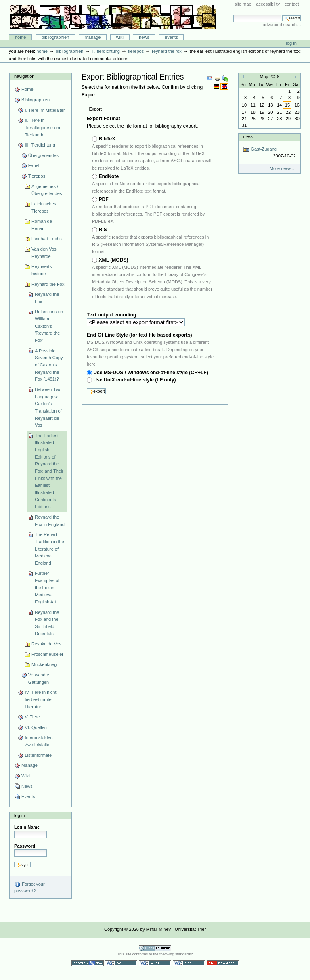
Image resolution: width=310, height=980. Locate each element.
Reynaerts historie (42, 270)
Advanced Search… (282, 25)
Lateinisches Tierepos (44, 207)
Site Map (243, 4)
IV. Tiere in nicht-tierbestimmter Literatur (41, 699)
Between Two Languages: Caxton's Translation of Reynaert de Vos (48, 407)
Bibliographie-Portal (113, 17)
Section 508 (88, 963)
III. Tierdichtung (106, 51)
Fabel (34, 165)
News (144, 37)
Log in (291, 43)
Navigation (24, 76)
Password (25, 846)
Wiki (120, 37)
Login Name (27, 827)
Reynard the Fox (167, 51)
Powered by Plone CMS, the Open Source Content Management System (155, 948)
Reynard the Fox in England (50, 521)
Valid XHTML (155, 963)
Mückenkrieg (44, 664)
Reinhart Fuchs (47, 239)
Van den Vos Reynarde (44, 253)
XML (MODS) (113, 260)
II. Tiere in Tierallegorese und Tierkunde (43, 127)
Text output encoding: (113, 315)
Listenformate (38, 755)
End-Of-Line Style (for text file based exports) (139, 335)
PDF (103, 199)
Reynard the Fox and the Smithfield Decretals (47, 623)
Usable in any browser (223, 963)
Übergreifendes (43, 155)
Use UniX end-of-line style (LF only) (134, 380)
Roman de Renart (42, 225)
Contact (292, 4)
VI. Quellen (36, 727)
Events (171, 37)
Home (21, 37)
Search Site (233, 14)
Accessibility (268, 4)
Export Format (104, 119)
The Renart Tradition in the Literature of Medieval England (49, 549)
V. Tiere (32, 717)
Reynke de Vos (46, 644)
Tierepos (136, 51)
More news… (283, 168)
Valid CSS (189, 963)
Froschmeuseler (47, 654)
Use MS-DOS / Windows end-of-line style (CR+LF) (151, 373)
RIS (103, 230)
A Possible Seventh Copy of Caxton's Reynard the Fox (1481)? (49, 365)
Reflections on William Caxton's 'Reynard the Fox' (49, 326)
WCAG (121, 963)
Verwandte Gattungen (39, 678)
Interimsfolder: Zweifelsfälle (39, 741)
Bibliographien (56, 37)
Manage (93, 37)
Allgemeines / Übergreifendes (47, 190)
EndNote (109, 176)
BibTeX (107, 139)
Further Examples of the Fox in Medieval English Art (47, 587)
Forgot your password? (29, 887)
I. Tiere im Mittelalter (45, 110)
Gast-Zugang (269, 153)
